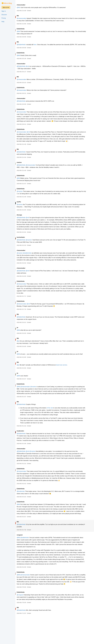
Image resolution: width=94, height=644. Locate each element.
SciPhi (24, 211)
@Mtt (23, 8)
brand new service (66, 383)
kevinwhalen (26, 251)
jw (22, 344)
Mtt (23, 16)
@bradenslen (26, 514)
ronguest (24, 560)
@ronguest (25, 622)
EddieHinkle (25, 29)
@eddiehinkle (32, 267)
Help (3, 22)
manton (24, 172)
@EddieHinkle (26, 45)
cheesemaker (26, 5)
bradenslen (25, 452)
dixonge (24, 226)
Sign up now (6, 7)
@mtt (32, 69)
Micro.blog (8, 3)
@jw (23, 357)
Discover (4, 15)
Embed (34, 11)
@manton (25, 201)
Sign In (4, 11)
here (40, 45)
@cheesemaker (26, 18)
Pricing (4, 18)
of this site (55, 428)
